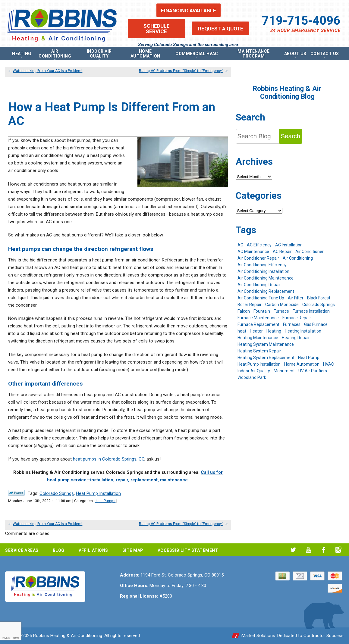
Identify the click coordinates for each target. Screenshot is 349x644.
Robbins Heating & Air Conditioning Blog (287, 93)
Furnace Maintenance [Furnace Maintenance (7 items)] (258, 318)
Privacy (6, 638)
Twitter (293, 550)
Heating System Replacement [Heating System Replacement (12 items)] (266, 358)
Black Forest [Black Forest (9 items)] (319, 298)
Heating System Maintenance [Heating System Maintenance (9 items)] (266, 344)
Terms (16, 638)
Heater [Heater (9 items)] (256, 331)
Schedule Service (157, 28)
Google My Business (339, 550)
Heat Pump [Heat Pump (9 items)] (309, 358)
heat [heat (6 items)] (242, 331)
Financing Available (189, 10)
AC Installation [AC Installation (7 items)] (289, 245)
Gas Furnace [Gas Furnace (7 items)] (316, 324)
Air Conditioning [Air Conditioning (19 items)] (298, 258)
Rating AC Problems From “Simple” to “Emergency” (181, 71)
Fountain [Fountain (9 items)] (262, 311)
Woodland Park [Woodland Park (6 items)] (252, 377)
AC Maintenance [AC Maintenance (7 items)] (253, 252)
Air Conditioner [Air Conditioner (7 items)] (310, 252)
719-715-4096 (301, 21)
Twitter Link (16, 493)
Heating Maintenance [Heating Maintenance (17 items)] (258, 338)
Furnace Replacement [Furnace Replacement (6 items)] (258, 324)
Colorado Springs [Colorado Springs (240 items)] (319, 305)
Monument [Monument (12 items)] (284, 371)
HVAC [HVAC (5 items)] (329, 364)
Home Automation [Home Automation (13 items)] (302, 364)
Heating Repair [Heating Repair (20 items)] (296, 338)
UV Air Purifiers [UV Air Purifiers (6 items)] (313, 371)
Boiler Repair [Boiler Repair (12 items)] (250, 305)
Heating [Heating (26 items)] (274, 331)
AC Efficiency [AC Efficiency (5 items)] (259, 245)
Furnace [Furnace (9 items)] (281, 311)
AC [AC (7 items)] (240, 245)
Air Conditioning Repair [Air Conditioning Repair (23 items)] (259, 285)
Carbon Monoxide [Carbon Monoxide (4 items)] (282, 305)
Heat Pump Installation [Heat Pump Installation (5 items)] (259, 364)
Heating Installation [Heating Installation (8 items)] (303, 331)
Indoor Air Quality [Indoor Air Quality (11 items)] (254, 371)
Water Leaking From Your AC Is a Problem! (47, 71)
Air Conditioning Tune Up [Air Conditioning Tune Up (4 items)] (261, 298)
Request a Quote (221, 28)
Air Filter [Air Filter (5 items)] (296, 298)
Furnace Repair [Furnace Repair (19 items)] (297, 318)
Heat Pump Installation (98, 493)
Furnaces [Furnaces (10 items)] (292, 324)
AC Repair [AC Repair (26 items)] (282, 252)
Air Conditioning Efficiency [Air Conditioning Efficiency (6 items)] (262, 265)
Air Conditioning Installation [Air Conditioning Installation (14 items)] (263, 271)
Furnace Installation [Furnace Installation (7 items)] (311, 311)
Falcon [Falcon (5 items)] (244, 311)
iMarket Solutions (258, 636)
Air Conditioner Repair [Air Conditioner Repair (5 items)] (258, 258)
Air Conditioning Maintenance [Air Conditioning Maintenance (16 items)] (266, 278)
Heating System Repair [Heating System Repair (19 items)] (259, 351)
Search (291, 136)
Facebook (324, 550)
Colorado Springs (57, 493)
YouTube (308, 550)
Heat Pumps (105, 501)
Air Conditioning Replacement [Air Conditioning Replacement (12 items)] (266, 291)
